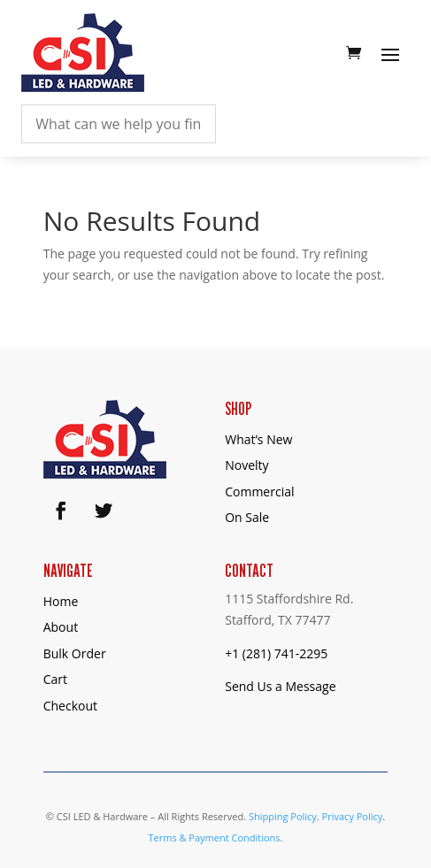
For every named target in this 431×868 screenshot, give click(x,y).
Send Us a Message (280, 686)
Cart (55, 679)
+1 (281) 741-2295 (276, 653)
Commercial (259, 492)
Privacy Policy (353, 816)
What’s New (258, 439)
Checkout (70, 706)
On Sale (247, 517)
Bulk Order (75, 653)
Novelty (246, 465)
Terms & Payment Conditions (214, 837)
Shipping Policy (283, 816)
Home (61, 601)
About (61, 627)
